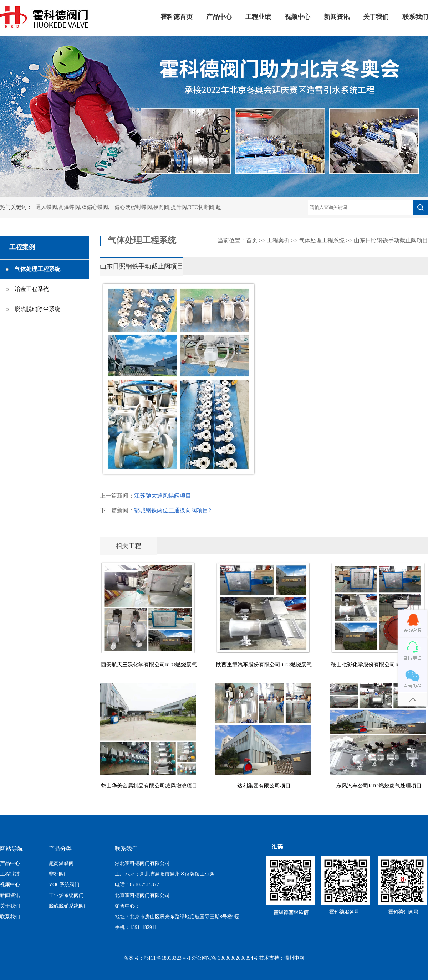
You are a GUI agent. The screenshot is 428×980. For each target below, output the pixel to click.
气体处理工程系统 (322, 241)
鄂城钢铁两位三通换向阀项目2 (173, 511)
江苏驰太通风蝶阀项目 (163, 496)
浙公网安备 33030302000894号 (225, 958)
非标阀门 (59, 874)
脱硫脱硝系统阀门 (69, 906)
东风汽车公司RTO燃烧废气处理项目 (379, 786)
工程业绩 (258, 17)
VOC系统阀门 (64, 885)
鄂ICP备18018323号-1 (167, 958)
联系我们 (415, 17)
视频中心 (297, 17)
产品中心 (219, 17)
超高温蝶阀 (61, 864)
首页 (252, 241)
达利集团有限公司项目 (264, 786)
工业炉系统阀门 (66, 896)
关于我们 (376, 17)
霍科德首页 (177, 17)
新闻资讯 (337, 17)
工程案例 (278, 241)
